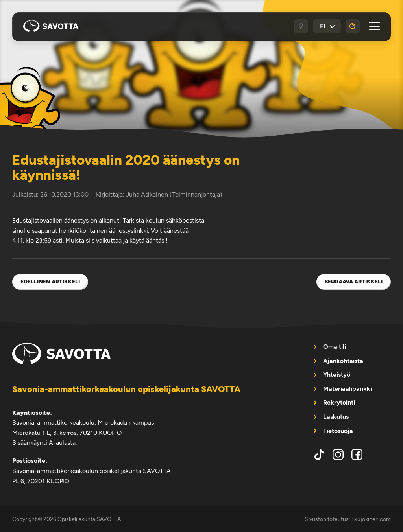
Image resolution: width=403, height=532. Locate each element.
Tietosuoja (338, 431)
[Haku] (353, 26)
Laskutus (336, 417)
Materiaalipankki (348, 389)
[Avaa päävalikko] (374, 26)
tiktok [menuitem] (319, 455)
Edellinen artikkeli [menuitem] (50, 282)
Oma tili (335, 347)
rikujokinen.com (371, 519)
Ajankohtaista (343, 361)
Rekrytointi (339, 402)
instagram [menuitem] (338, 455)
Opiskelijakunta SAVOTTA (51, 26)
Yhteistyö (337, 375)
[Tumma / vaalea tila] (301, 26)
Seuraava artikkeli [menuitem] (354, 282)
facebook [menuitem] (357, 455)
